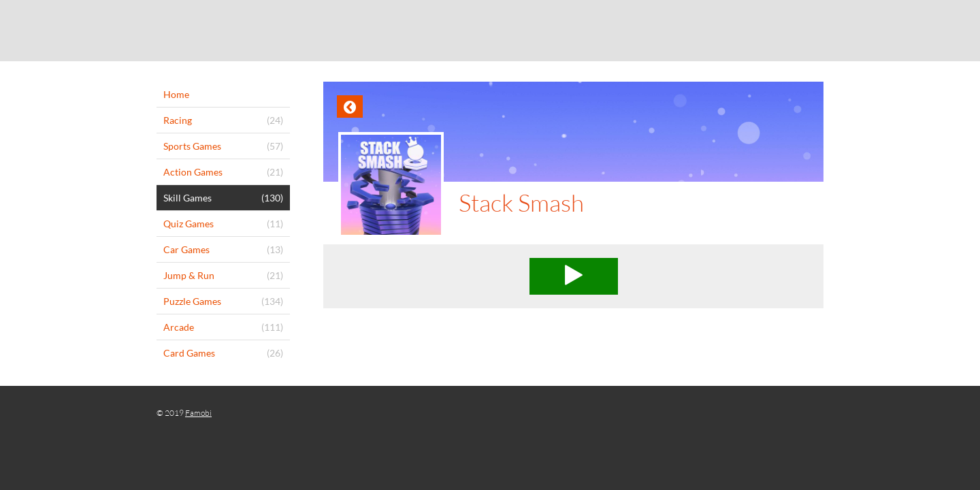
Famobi (198, 413)
